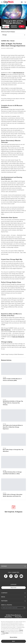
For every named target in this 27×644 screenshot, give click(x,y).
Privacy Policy (19, 617)
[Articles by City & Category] (13, 35)
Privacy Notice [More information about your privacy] (6, 633)
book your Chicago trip (18, 337)
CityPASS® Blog (5, 41)
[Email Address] (13, 608)
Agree (13, 641)
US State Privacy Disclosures (13, 615)
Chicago (12, 41)
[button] (13, 566)
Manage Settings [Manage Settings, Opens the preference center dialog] (13, 637)
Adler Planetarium (6, 330)
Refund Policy (8, 617)
